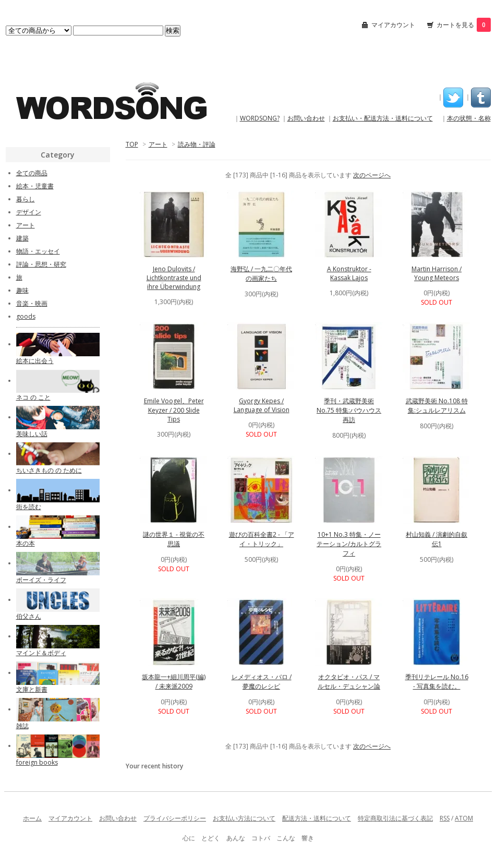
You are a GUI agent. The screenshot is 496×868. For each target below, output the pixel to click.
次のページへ (372, 175)
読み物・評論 (197, 144)
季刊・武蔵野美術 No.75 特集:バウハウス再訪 (349, 410)
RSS (445, 818)
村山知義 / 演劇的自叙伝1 (437, 539)
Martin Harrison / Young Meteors (437, 273)
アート (158, 144)
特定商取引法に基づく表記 (395, 818)
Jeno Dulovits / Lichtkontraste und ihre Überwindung (174, 278)
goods (26, 316)
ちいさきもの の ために (49, 470)
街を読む (29, 507)
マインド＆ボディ (41, 653)
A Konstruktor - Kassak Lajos (349, 273)
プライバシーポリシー (175, 818)
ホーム (32, 818)
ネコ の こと (33, 397)
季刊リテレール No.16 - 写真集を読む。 (437, 682)
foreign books (37, 762)
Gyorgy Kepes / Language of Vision (262, 405)
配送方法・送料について (317, 818)
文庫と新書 (32, 689)
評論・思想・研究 (41, 264)
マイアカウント (393, 25)
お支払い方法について (244, 818)
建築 (22, 238)
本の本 (26, 543)
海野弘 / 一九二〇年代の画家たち (261, 274)
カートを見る (464, 25)
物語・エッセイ (38, 251)
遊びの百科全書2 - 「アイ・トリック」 (262, 539)
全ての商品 (32, 173)
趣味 (22, 290)
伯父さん (29, 616)
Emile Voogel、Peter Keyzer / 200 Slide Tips (174, 410)
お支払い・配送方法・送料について (383, 118)
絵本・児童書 (35, 186)
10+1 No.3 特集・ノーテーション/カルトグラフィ (349, 544)
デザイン (29, 212)
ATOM (464, 818)
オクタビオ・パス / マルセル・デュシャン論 (349, 682)
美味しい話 (32, 434)
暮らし (26, 199)
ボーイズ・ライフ (41, 580)
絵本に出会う (35, 361)
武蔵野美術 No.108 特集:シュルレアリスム (437, 406)
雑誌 (22, 726)
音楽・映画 (32, 303)
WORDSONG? (260, 118)
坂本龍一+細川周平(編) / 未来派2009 (174, 682)
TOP (132, 144)
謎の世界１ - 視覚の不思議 (174, 539)
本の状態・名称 (469, 118)
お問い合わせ (306, 118)
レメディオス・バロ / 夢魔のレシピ (262, 682)
